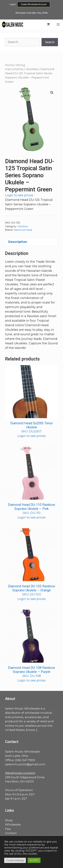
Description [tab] (18, 242)
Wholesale (13, 824)
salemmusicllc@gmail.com (25, 764)
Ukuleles (32, 69)
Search (50, 42)
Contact (11, 833)
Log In (13, 4)
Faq (8, 829)
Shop (9, 820)
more (31, 730)
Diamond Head (23, 230)
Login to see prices (19, 195)
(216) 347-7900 (25, 760)
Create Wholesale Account (34, 4)
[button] (52, 93)
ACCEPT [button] (34, 860)
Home (9, 65)
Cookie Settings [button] (15, 860)
